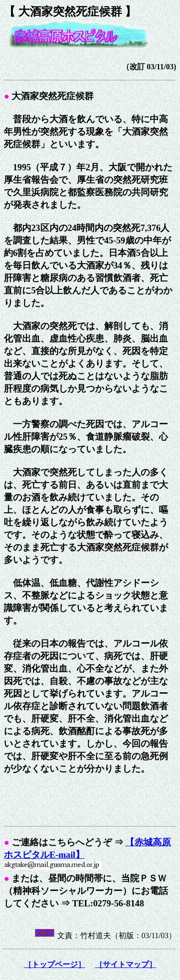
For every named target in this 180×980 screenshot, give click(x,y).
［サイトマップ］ (126, 964)
